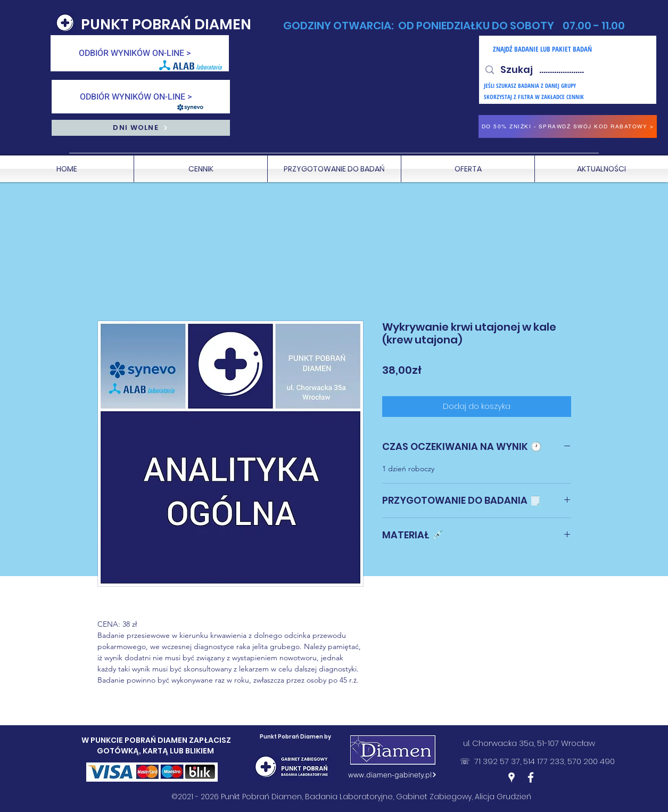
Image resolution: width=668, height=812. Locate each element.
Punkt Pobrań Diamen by (295, 737)
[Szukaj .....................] (567, 70)
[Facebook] (531, 777)
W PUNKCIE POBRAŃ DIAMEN (135, 740)
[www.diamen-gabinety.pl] (393, 775)
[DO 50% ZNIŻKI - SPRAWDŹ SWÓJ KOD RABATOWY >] (568, 126)
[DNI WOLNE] (141, 128)
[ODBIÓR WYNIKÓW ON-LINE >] (140, 53)
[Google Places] (512, 777)
